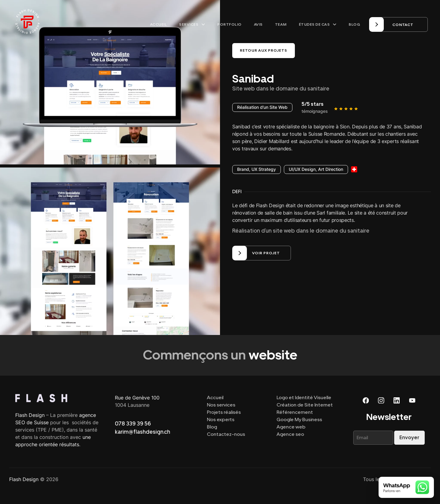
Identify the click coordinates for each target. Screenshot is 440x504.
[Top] (59, 398)
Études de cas (318, 24)
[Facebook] (366, 400)
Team (281, 24)
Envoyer (409, 437)
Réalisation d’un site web (264, 231)
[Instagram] (381, 400)
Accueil (159, 24)
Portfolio (229, 24)
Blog (354, 24)
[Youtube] (412, 400)
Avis (258, 24)
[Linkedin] (397, 400)
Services (192, 24)
